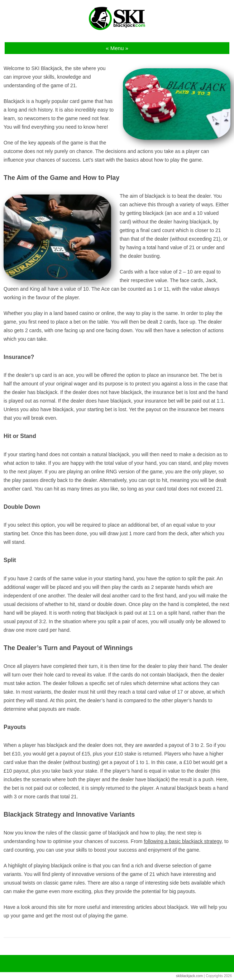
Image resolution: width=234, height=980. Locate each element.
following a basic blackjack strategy (183, 841)
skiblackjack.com (189, 976)
